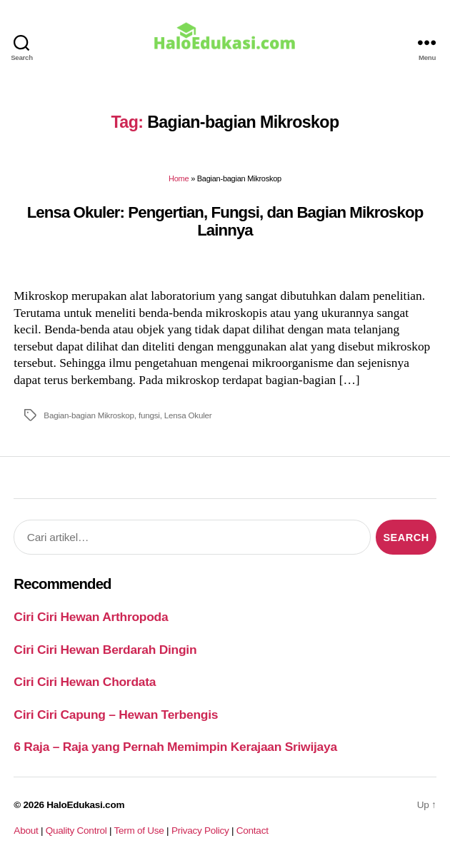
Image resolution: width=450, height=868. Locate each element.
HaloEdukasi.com (85, 805)
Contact (252, 831)
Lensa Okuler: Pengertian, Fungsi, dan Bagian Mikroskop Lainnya (225, 221)
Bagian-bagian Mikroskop (89, 415)
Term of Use (139, 831)
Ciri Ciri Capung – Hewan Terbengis (116, 715)
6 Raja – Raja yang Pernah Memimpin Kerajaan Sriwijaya (175, 747)
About (26, 831)
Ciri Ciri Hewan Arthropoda (91, 617)
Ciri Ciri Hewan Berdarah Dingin (105, 650)
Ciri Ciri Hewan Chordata (85, 682)
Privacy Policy (200, 831)
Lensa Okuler (188, 415)
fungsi (149, 415)
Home (179, 178)
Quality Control (76, 831)
